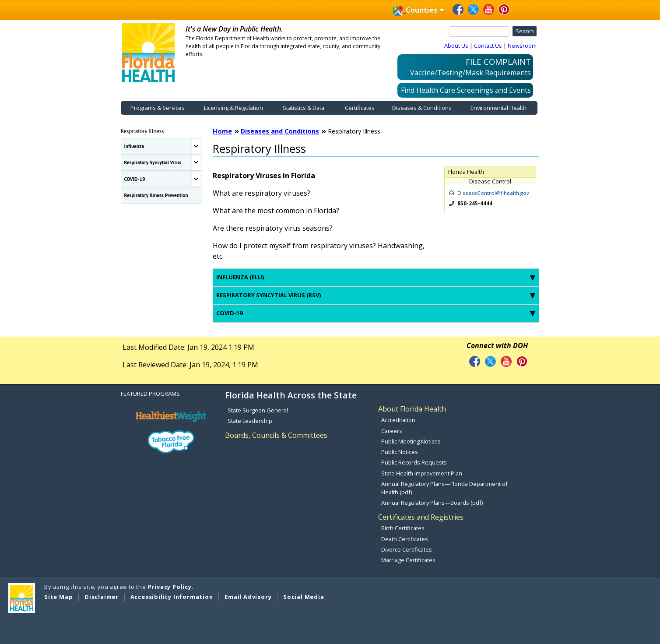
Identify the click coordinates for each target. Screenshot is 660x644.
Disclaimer (102, 597)
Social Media (304, 597)
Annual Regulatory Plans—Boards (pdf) (432, 503)
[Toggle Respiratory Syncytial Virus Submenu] (196, 163)
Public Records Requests (414, 462)
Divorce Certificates (407, 549)
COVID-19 (135, 179)
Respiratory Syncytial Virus (153, 162)
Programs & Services (158, 108)
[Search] (479, 32)
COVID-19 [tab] (376, 313)
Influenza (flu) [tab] (376, 277)
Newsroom (522, 46)
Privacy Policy (170, 587)
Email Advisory (248, 597)
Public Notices (400, 452)
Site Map (58, 597)
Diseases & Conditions (422, 108)
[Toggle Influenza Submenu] (196, 146)
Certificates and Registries (421, 517)
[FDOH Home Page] (148, 52)
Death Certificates (405, 539)
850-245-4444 (475, 203)
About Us (456, 46)
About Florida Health (412, 409)
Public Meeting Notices (411, 441)
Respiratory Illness (142, 131)
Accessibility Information (172, 597)
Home (222, 131)
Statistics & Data (304, 108)
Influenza (134, 146)
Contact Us (488, 46)
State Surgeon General (258, 410)
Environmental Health (499, 108)
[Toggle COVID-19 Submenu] (196, 179)
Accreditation (398, 420)
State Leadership (250, 421)
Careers (392, 431)
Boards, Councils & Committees (276, 435)
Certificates (360, 108)
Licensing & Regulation (233, 108)
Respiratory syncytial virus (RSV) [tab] (376, 295)
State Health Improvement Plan (422, 473)
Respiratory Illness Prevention (156, 195)
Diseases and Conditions (280, 131)
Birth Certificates (403, 528)
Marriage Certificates (408, 560)
